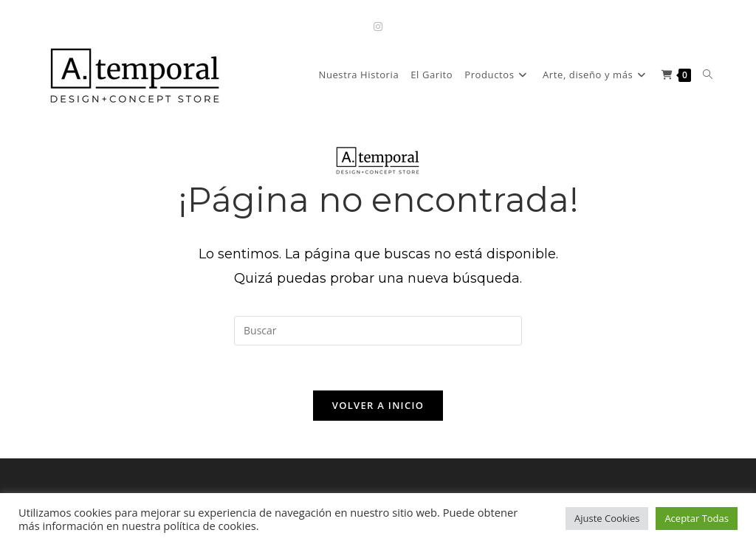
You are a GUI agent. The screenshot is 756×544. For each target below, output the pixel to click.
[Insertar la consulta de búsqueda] (378, 331)
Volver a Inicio (378, 405)
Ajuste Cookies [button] (607, 518)
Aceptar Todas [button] (697, 518)
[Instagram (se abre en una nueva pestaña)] (378, 26)
